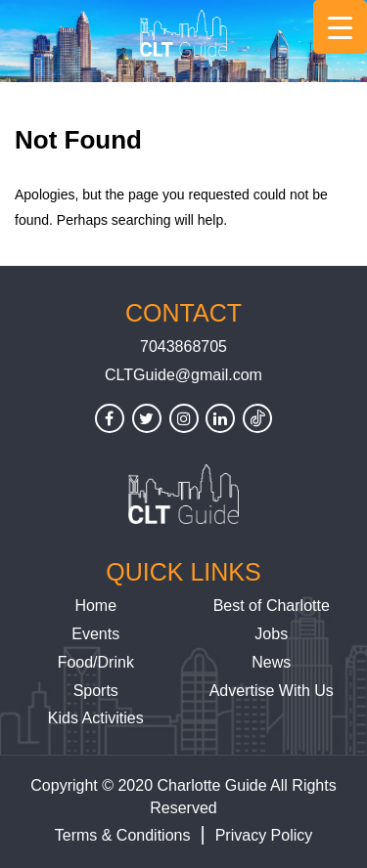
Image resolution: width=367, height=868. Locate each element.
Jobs (271, 634)
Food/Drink (96, 662)
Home (95, 606)
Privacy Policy (264, 835)
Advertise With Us (272, 691)
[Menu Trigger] (340, 27)
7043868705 (183, 347)
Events (95, 634)
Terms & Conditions (123, 835)
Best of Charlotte (272, 606)
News (271, 662)
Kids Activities (96, 718)
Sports (96, 691)
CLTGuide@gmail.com (183, 375)
